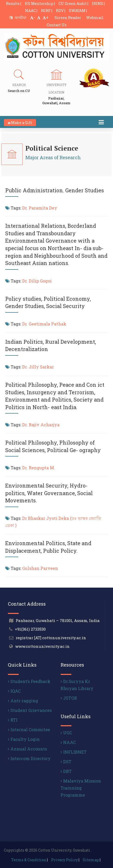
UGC (66, 733)
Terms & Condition (29, 860)
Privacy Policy (64, 860)
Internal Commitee (29, 730)
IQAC (14, 691)
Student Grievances (30, 710)
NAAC (68, 742)
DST (66, 762)
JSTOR (69, 698)
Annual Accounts (27, 749)
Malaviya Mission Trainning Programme (81, 788)
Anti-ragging (23, 701)
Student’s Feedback (29, 681)
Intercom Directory (29, 758)
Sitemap (91, 860)
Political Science (52, 148)
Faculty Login (24, 739)
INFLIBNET (74, 752)
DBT (66, 771)
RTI (13, 720)
